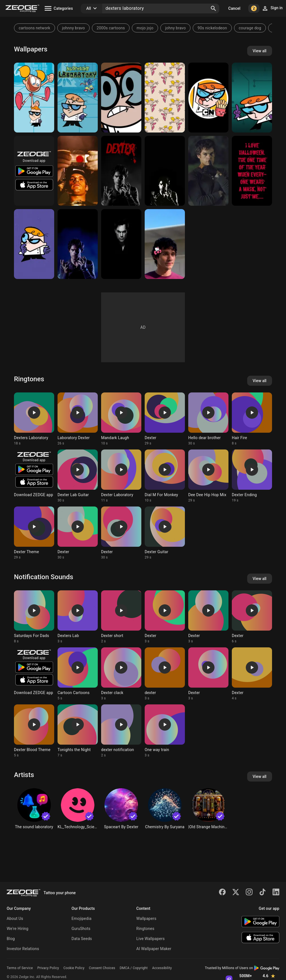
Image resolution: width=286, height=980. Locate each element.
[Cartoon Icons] (208, 98)
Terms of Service (20, 968)
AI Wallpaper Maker (154, 949)
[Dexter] (121, 98)
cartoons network (34, 28)
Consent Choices (102, 968)
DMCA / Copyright (134, 968)
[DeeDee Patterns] (165, 98)
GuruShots (81, 929)
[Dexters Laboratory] (34, 98)
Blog (11, 939)
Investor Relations (23, 949)
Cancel (234, 8)
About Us (15, 919)
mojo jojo (145, 28)
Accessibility (162, 968)
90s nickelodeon (212, 28)
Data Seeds (82, 939)
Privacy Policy (48, 968)
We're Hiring (18, 929)
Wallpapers (146, 919)
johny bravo (175, 28)
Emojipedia (82, 919)
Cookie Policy (74, 968)
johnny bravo (73, 28)
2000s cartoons (111, 28)
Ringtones (145, 929)
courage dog (250, 28)
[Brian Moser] (165, 244)
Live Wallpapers (151, 939)
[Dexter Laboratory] (252, 98)
